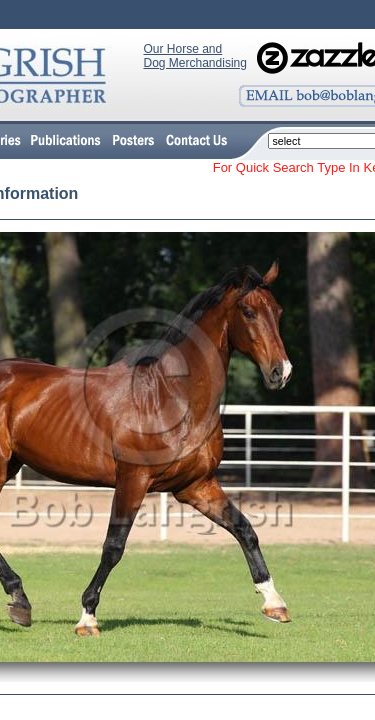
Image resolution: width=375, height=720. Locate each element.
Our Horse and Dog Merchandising (195, 56)
